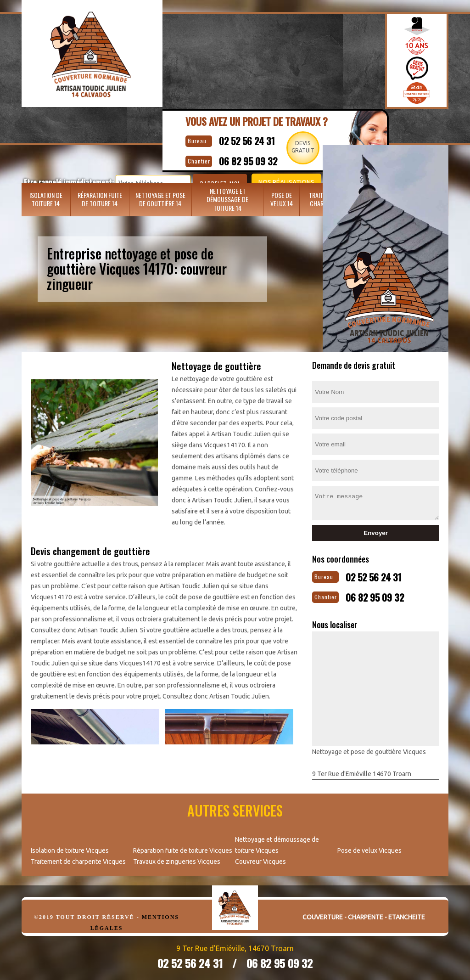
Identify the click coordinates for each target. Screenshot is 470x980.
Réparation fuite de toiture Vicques (183, 847)
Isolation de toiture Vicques (70, 847)
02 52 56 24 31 (259, 139)
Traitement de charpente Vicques (78, 858)
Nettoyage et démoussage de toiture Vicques (277, 841)
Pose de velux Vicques (369, 847)
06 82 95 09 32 (388, 594)
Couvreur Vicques (260, 858)
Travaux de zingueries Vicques (177, 858)
